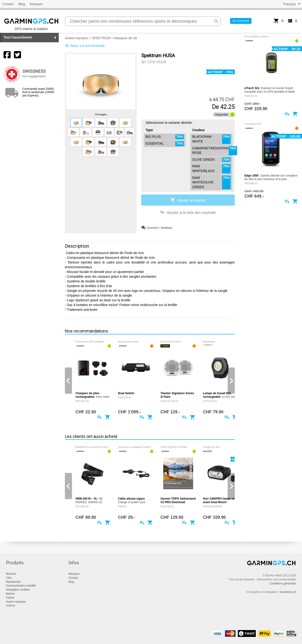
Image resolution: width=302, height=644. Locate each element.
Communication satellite (21, 586)
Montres (11, 574)
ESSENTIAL (165, 144)
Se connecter (241, 21)
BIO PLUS (165, 137)
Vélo (9, 578)
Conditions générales (283, 583)
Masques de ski (126, 38)
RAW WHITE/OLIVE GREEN (211, 183)
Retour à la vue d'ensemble (85, 46)
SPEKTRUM (101, 38)
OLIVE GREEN (211, 160)
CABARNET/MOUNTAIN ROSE (212, 151)
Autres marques (77, 38)
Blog (22, 4)
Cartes (10, 598)
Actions (10, 605)
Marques (36, 4)
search (216, 21)
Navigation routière (18, 590)
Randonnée (13, 582)
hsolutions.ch (288, 592)
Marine (10, 594)
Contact (8, 4)
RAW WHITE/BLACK (211, 169)
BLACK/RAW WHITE (211, 139)
